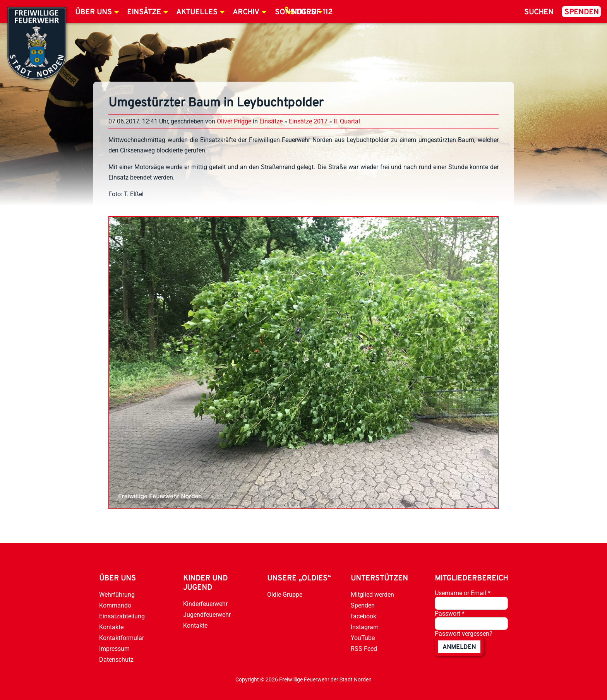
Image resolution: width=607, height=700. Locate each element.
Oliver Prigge (234, 121)
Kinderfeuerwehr (205, 604)
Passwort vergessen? (464, 634)
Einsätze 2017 (308, 121)
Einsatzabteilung (122, 616)
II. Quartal (347, 121)
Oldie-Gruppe (285, 595)
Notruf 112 (312, 12)
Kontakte (111, 627)
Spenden (582, 12)
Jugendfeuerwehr (207, 615)
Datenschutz (116, 660)
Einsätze (144, 12)
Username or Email (463, 593)
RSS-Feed (364, 649)
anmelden (459, 647)
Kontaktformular (122, 638)
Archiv (246, 12)
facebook (364, 616)
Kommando (115, 605)
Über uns (93, 12)
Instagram (365, 627)
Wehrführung (117, 595)
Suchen (539, 12)
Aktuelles (197, 12)
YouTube (363, 638)
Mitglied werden (372, 595)
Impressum (114, 649)
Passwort (450, 614)
